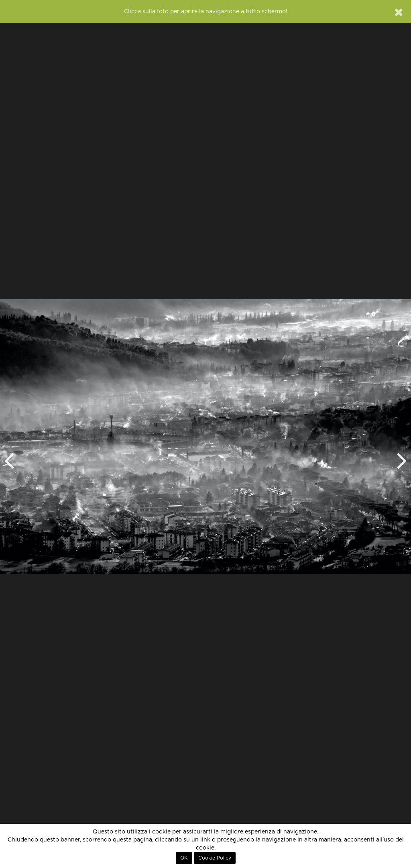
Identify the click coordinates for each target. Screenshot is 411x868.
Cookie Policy (215, 858)
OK (184, 858)
